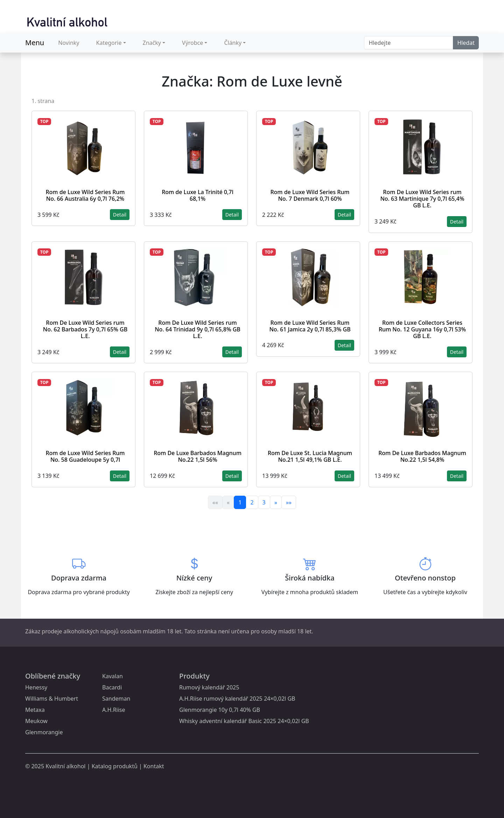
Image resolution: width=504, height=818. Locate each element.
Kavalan (113, 676)
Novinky (69, 43)
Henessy (36, 687)
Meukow (36, 721)
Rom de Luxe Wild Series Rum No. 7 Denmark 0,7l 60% (310, 195)
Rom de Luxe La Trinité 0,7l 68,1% (198, 195)
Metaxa (35, 710)
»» (289, 502)
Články (233, 43)
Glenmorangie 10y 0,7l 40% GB (220, 710)
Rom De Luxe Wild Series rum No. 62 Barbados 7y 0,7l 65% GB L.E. (85, 329)
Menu (35, 43)
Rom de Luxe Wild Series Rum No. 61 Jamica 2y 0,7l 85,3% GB (310, 326)
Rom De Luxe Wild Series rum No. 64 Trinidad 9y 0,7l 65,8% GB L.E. (198, 329)
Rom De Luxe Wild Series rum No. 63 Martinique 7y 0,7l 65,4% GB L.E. (422, 199)
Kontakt (154, 766)
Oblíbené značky (53, 676)
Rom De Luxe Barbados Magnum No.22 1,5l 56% (198, 456)
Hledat (466, 43)
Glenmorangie (44, 732)
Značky (152, 43)
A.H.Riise (114, 710)
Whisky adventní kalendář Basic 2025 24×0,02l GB (244, 721)
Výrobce (192, 43)
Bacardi (112, 687)
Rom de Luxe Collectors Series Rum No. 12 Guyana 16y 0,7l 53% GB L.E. (422, 329)
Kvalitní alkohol (65, 766)
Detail (120, 215)
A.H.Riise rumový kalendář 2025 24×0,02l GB (237, 699)
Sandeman (116, 699)
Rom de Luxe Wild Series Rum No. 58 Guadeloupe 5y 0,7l (85, 456)
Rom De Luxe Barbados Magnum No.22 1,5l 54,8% (422, 456)
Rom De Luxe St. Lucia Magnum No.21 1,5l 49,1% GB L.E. (310, 456)
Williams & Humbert (52, 699)
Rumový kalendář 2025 (209, 687)
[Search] (409, 43)
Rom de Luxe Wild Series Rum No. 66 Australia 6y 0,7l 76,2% (85, 195)
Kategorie (109, 43)
